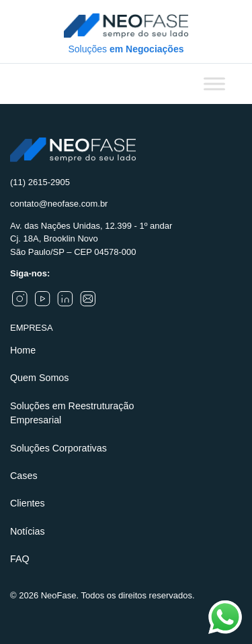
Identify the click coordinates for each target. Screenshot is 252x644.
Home (23, 350)
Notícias (28, 531)
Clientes (28, 503)
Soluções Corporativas (58, 448)
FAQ (20, 559)
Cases (24, 476)
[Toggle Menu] (214, 84)
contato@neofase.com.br (59, 204)
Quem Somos (39, 378)
